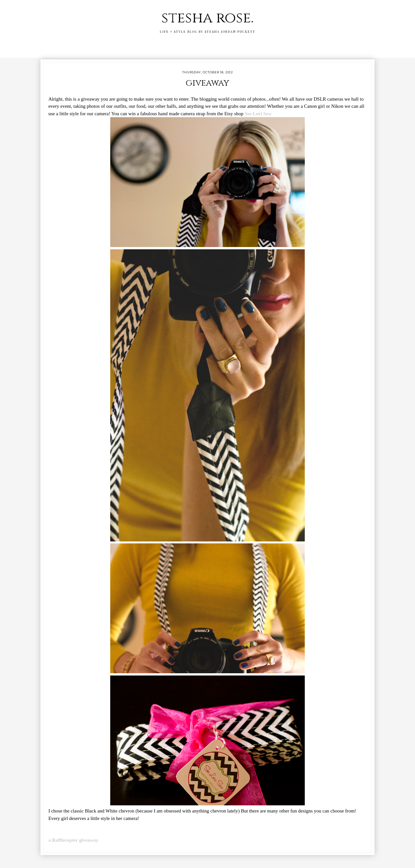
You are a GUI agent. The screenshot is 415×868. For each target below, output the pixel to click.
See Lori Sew (258, 114)
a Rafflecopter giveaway (73, 840)
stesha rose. (207, 18)
